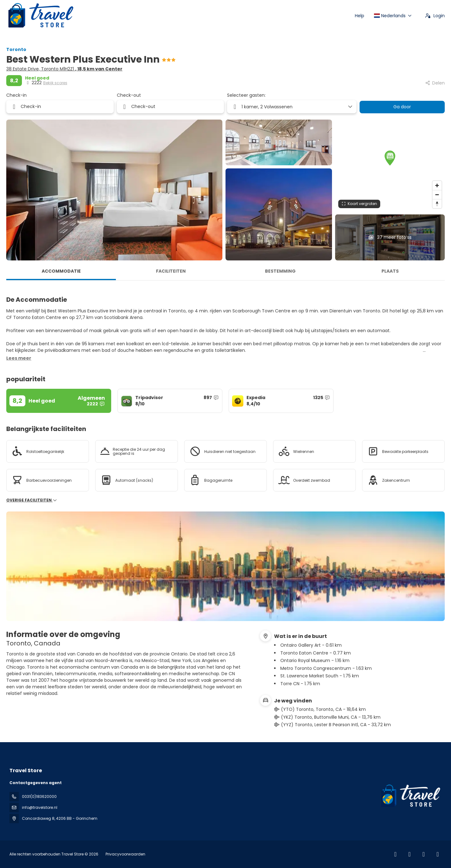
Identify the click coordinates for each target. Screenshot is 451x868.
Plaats (390, 271)
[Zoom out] (437, 195)
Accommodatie (61, 271)
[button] (390, 158)
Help (360, 16)
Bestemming (280, 271)
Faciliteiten (171, 271)
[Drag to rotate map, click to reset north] (437, 204)
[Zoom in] (437, 185)
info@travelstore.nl (40, 807)
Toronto (16, 49)
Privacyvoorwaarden (125, 854)
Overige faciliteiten (32, 500)
